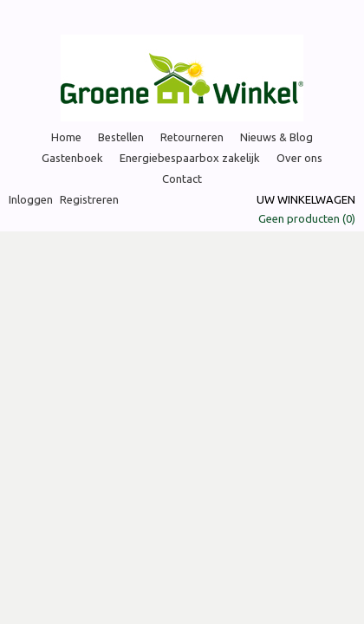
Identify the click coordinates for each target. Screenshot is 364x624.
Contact (182, 179)
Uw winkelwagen (306, 199)
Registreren (89, 199)
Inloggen (31, 199)
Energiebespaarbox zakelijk (190, 158)
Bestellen (121, 137)
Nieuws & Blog (276, 137)
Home (66, 137)
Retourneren (192, 137)
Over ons (299, 158)
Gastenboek (72, 158)
